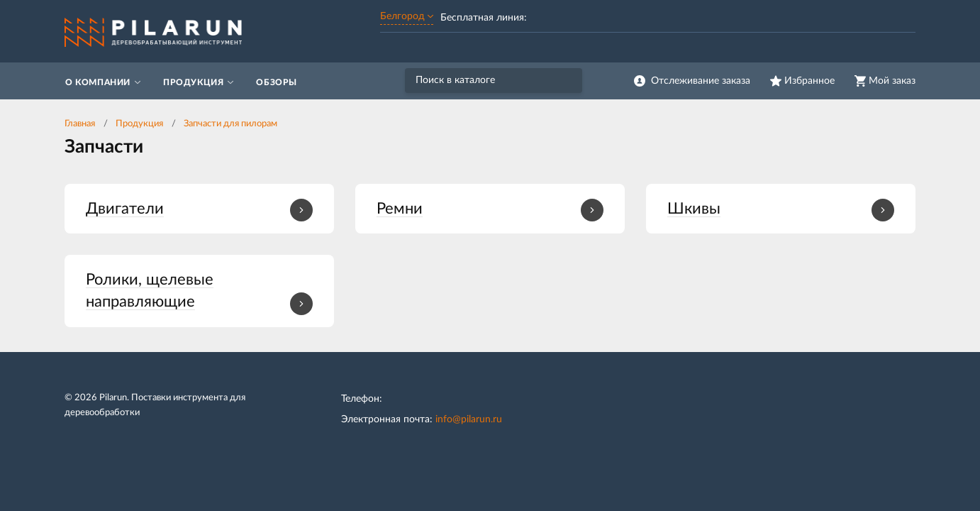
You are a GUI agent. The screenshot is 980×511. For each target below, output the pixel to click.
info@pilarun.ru (469, 419)
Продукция (139, 124)
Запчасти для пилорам (230, 124)
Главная (80, 124)
